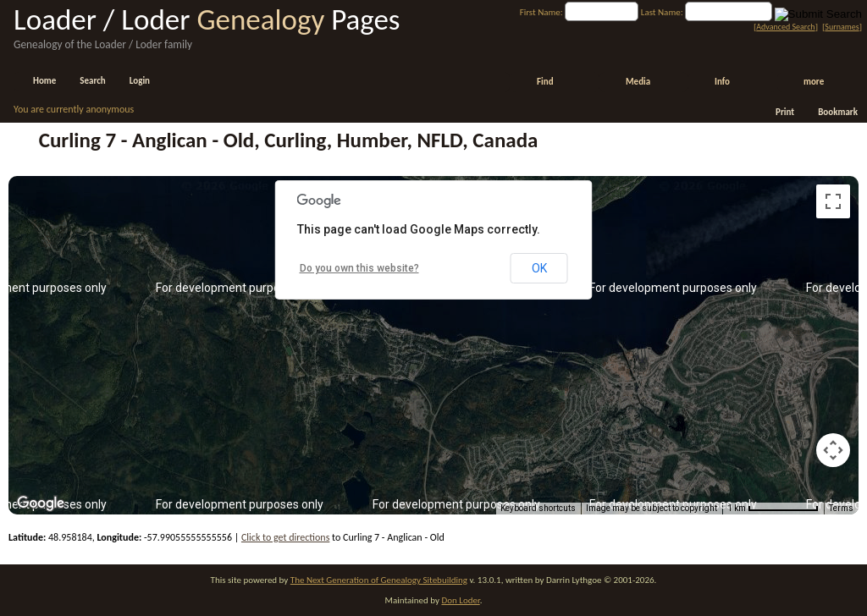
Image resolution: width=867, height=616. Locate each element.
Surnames (842, 27)
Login (140, 81)
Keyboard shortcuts (538, 508)
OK (539, 268)
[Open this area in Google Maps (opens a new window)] (41, 503)
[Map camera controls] (833, 450)
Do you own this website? (359, 268)
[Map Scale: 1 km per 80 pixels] (773, 509)
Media (638, 82)
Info (722, 82)
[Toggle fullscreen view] (833, 201)
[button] (433, 335)
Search (92, 81)
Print (785, 112)
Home (44, 81)
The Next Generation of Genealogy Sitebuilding (379, 580)
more (814, 82)
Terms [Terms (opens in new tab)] (841, 508)
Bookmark (838, 112)
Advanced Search (785, 27)
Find (545, 82)
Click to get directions (285, 537)
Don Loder (460, 600)
